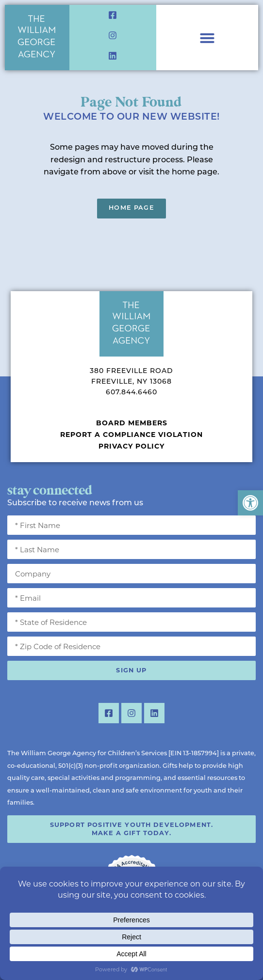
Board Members (132, 423)
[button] (250, 503)
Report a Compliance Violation (131, 435)
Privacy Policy (131, 446)
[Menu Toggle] (207, 38)
